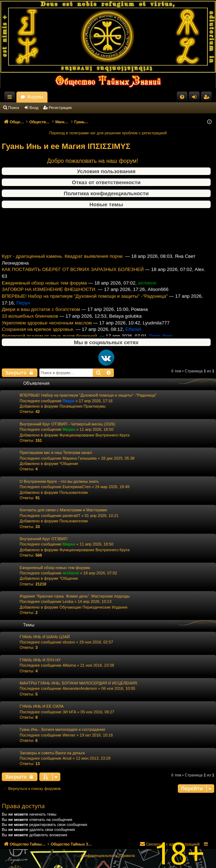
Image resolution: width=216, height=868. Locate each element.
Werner (69, 735)
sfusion (69, 642)
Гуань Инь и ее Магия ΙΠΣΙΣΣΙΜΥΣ (66, 146)
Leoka (68, 601)
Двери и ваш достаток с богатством (41, 316)
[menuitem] (182, 97)
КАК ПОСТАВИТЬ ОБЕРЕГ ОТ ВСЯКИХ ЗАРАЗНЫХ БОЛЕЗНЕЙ (73, 276)
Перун (68, 401)
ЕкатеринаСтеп (77, 487)
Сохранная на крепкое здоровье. (38, 335)
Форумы (97, 97)
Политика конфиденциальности (106, 193)
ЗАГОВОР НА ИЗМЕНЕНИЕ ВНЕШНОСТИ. (49, 296)
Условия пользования (106, 171)
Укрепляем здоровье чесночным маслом (47, 329)
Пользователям (73, 492)
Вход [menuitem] (196, 98)
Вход (34, 108)
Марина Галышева (79, 458)
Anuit (67, 758)
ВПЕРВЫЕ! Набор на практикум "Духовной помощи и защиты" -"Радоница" (85, 302)
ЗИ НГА (69, 712)
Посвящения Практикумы (82, 406)
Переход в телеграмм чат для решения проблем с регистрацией (108, 133)
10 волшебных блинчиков (30, 322)
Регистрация (60, 108)
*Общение (69, 464)
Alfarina (69, 665)
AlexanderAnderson (80, 688)
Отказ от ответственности (106, 182)
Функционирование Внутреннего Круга (94, 435)
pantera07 (71, 516)
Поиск (14, 108)
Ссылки (11, 98)
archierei (71, 573)
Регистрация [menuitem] (208, 98)
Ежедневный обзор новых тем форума (44, 289)
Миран (69, 429)
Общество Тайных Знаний (47, 97)
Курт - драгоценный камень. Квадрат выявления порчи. (63, 262)
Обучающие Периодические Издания (93, 607)
